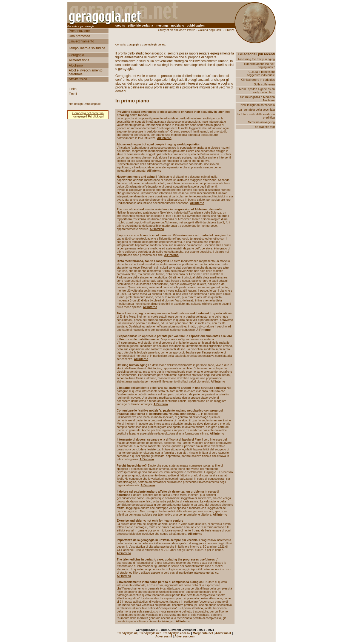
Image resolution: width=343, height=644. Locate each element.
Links (73, 89)
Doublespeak (92, 104)
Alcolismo (76, 65)
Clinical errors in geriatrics (258, 80)
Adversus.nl (164, 636)
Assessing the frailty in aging (256, 59)
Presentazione (79, 31)
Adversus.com (185, 636)
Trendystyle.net (150, 633)
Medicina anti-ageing (261, 122)
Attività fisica (78, 79)
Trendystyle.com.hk (177, 633)
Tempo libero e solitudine (87, 48)
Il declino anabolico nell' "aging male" (259, 65)
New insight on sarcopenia (258, 105)
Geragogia (76, 55)
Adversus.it (223, 633)
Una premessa (79, 36)
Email (73, 94)
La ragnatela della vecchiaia (257, 110)
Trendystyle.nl (127, 633)
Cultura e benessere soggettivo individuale (261, 73)
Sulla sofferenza (264, 84)
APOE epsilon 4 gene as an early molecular (257, 91)
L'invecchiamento (81, 41)
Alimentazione (79, 60)
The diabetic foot (264, 127)
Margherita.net (203, 633)
